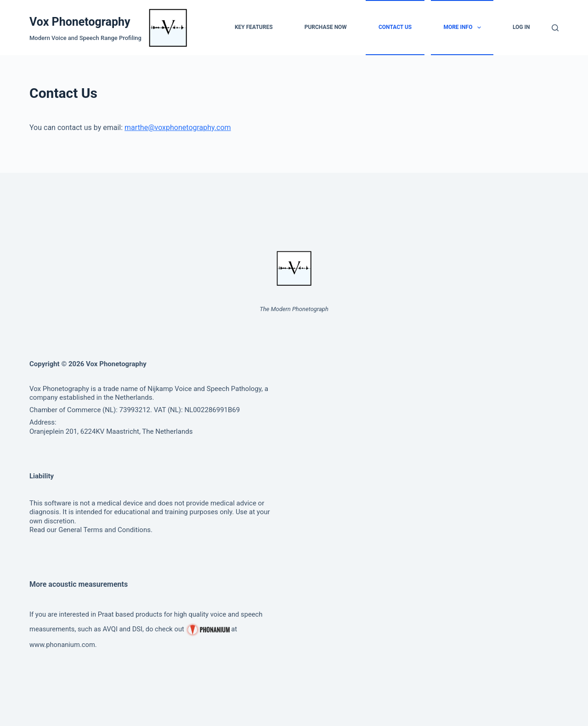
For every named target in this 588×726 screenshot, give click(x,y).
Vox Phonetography (80, 22)
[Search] (555, 28)
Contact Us (395, 27)
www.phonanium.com (62, 645)
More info (464, 28)
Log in (521, 27)
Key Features (254, 27)
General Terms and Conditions (105, 530)
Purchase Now (326, 27)
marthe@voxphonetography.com (178, 128)
